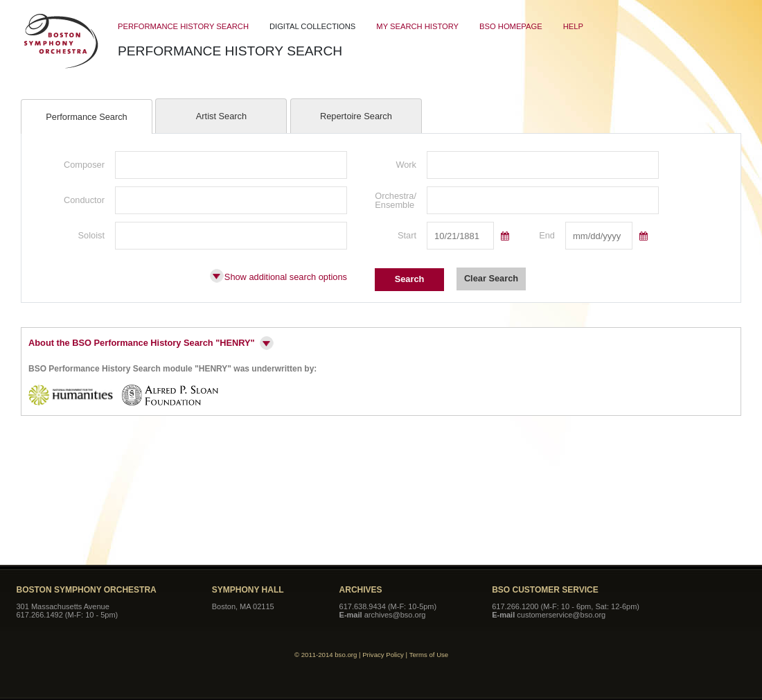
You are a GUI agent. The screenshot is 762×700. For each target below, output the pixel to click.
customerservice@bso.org (561, 615)
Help (573, 26)
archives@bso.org (395, 615)
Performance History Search (183, 26)
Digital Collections (312, 26)
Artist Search (221, 116)
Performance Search (86, 117)
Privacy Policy (383, 655)
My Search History (417, 26)
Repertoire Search (356, 116)
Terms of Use (429, 655)
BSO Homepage (511, 26)
